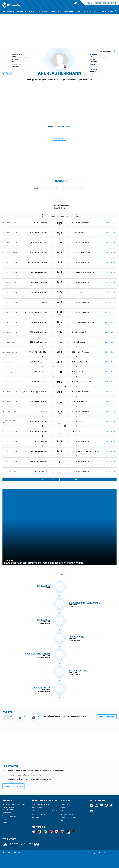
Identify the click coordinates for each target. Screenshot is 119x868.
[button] (4, 73)
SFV (4, 853)
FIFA (20, 853)
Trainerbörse (36, 817)
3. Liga (63, 811)
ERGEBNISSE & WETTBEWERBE (13, 11)
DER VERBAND (93, 11)
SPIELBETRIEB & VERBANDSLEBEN (50, 11)
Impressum (113, 853)
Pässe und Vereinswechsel (41, 804)
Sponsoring (7, 813)
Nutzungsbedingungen (89, 853)
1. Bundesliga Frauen (68, 817)
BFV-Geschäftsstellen (39, 814)
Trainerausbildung (38, 808)
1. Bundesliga (66, 804)
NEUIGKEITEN (30, 11)
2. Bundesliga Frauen (68, 821)
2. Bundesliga (66, 808)
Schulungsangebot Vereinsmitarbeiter (45, 811)
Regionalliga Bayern (68, 814)
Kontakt (5, 823)
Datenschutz (103, 853)
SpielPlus (90, 3)
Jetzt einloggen (108, 3)
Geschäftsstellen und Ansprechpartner (10, 808)
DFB (9, 853)
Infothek (98, 3)
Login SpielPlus (37, 821)
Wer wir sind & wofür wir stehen (14, 804)
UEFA (14, 853)
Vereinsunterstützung (10, 816)
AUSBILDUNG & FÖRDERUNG (75, 11)
